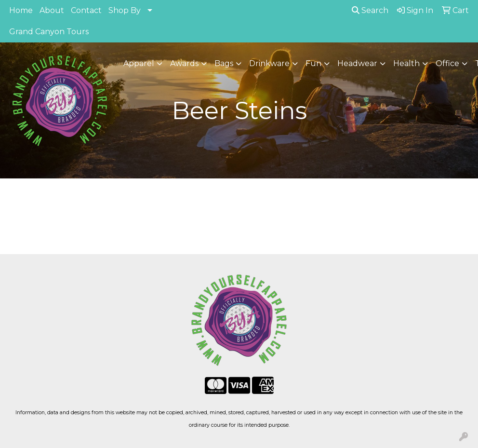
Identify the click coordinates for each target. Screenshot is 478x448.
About (52, 10)
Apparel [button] (139, 63)
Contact (86, 10)
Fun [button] (313, 63)
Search (370, 10)
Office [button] (447, 63)
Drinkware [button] (269, 63)
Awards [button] (184, 63)
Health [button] (406, 63)
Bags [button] (224, 63)
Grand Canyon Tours (49, 32)
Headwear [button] (357, 63)
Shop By (125, 10)
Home (21, 10)
